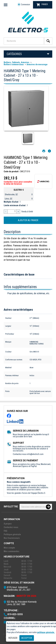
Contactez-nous (11, 527)
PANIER (42, 5)
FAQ (5, 531)
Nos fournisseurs (12, 538)
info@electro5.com (35, 454)
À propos (8, 524)
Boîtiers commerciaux (14, 64)
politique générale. (46, 632)
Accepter (27, 638)
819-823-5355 (15, 614)
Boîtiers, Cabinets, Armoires (17, 62)
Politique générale (12, 534)
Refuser (13, 638)
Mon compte (9, 548)
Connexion (24, 5)
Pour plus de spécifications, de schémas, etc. (29, 293)
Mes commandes (11, 551)
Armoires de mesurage (37, 64)
